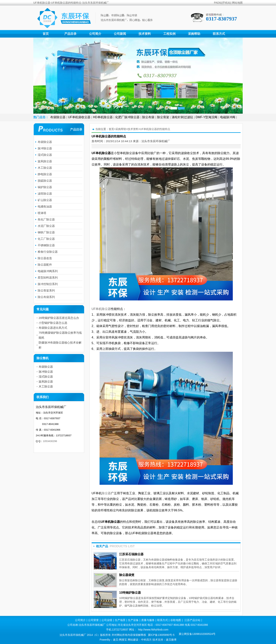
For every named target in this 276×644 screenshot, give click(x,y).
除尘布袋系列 (46, 297)
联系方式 (219, 34)
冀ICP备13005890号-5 (161, 635)
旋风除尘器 (45, 161)
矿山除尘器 (45, 200)
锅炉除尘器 (45, 187)
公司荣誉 (93, 620)
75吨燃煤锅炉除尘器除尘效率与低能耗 (60, 335)
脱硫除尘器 (45, 181)
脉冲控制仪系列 (48, 284)
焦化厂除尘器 (46, 219)
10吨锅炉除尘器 (130, 593)
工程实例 (169, 34)
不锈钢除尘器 (46, 245)
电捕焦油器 (45, 206)
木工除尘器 (45, 168)
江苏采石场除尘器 (131, 554)
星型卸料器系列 (48, 278)
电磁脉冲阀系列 (48, 271)
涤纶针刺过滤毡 (182, 117)
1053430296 (50, 441)
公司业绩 (107, 620)
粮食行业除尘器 (48, 252)
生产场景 (120, 620)
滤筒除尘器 (45, 194)
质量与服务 (148, 620)
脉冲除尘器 (45, 148)
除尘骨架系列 (46, 290)
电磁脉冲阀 (228, 117)
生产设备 (133, 620)
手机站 (227, 3)
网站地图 (237, 3)
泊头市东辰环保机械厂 (156, 141)
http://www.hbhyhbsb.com (153, 630)
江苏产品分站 (192, 620)
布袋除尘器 (58, 117)
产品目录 (70, 34)
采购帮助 (194, 34)
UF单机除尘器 (166, 239)
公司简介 (95, 34)
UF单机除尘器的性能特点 (155, 129)
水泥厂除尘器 (46, 226)
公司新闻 (120, 34)
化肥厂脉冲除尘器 (127, 117)
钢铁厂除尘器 (46, 232)
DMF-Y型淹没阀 (207, 117)
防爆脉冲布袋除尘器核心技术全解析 (60, 345)
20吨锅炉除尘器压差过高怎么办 (59, 318)
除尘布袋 (148, 117)
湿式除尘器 (45, 155)
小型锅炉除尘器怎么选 (53, 323)
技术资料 (145, 34)
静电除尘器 (45, 174)
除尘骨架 (163, 117)
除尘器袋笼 (127, 575)
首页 (46, 34)
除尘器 (106, 493)
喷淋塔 (42, 213)
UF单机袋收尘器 (79, 117)
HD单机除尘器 (103, 117)
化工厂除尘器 (46, 239)
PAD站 (218, 3)
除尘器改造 (45, 258)
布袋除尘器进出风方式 (53, 328)
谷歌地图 (176, 620)
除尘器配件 (45, 265)
